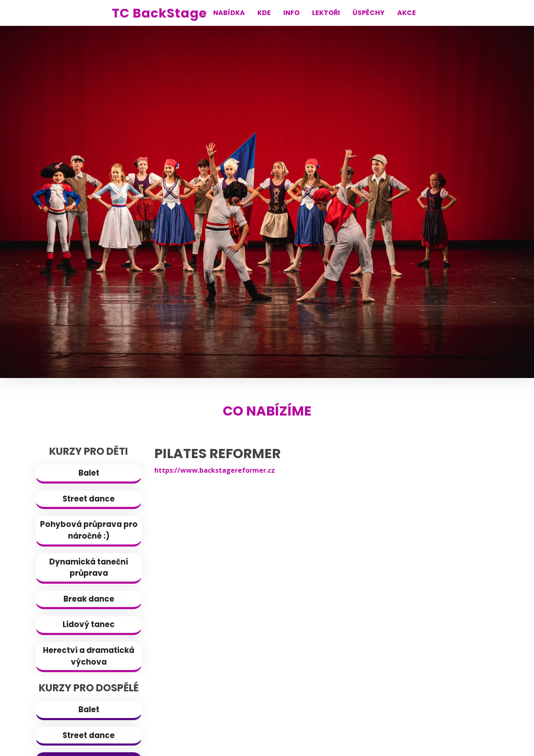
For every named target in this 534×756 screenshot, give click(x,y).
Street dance (89, 499)
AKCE (407, 13)
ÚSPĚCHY (369, 13)
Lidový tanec (89, 624)
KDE (264, 13)
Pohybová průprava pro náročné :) (89, 530)
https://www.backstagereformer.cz (215, 470)
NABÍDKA (229, 13)
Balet (89, 473)
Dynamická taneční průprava (89, 568)
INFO (291, 13)
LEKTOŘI (326, 13)
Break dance (89, 599)
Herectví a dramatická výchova (89, 656)
